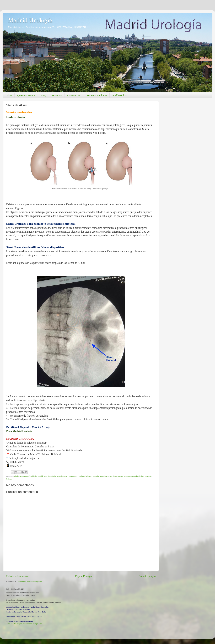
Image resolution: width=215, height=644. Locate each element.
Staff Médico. (120, 95)
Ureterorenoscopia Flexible (134, 476)
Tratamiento (113, 476)
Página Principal (84, 576)
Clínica (17, 476)
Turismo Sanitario (97, 95)
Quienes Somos (26, 95)
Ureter (120, 476)
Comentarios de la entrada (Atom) (30, 582)
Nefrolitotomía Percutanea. (67, 476)
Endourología (25, 476)
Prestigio (95, 476)
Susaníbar (103, 476)
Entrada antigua (147, 576)
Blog (44, 95)
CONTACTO (74, 95)
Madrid (40, 476)
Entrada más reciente (17, 576)
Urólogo (9, 479)
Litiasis (34, 476)
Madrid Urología (30, 20)
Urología (148, 476)
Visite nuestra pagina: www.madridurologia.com (24, 624)
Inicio (9, 95)
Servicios (57, 95)
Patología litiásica (85, 476)
